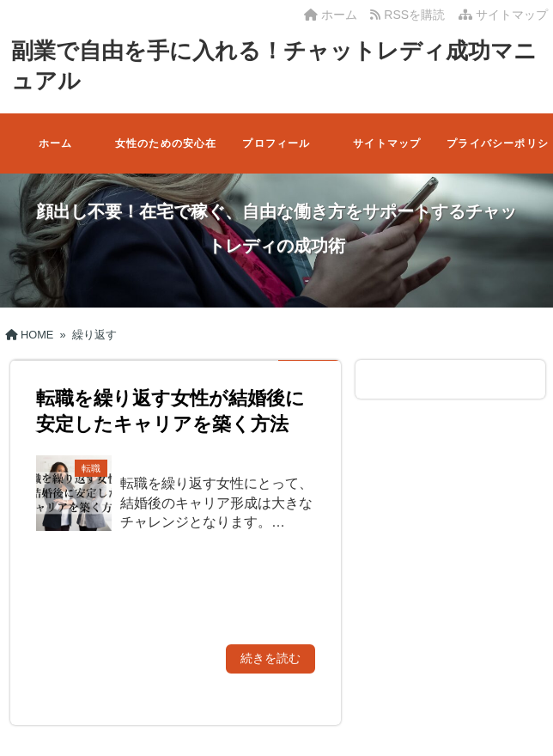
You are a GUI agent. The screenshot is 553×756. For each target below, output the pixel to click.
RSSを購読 (410, 15)
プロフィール (276, 143)
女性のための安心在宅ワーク (166, 155)
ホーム (331, 15)
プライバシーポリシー (498, 155)
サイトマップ (503, 15)
